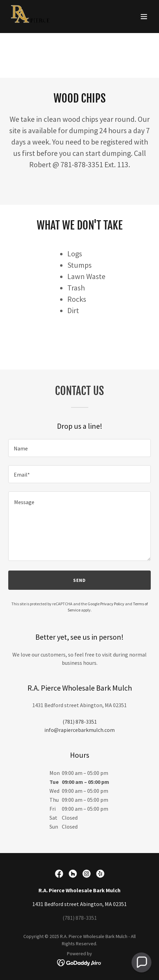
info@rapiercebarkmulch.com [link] (79, 730)
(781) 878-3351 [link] (80, 722)
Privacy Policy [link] (112, 604)
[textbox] (79, 448)
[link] (31, 17)
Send (79, 580)
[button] (144, 17)
